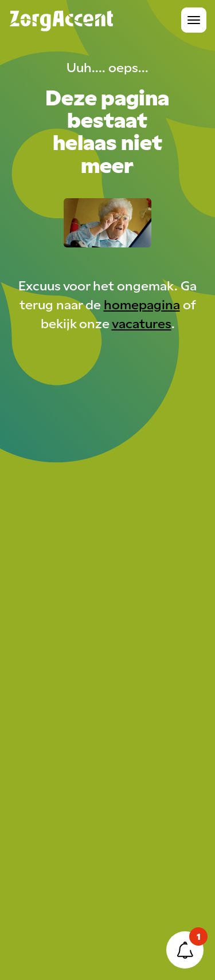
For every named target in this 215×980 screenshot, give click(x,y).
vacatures (142, 323)
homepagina (142, 304)
